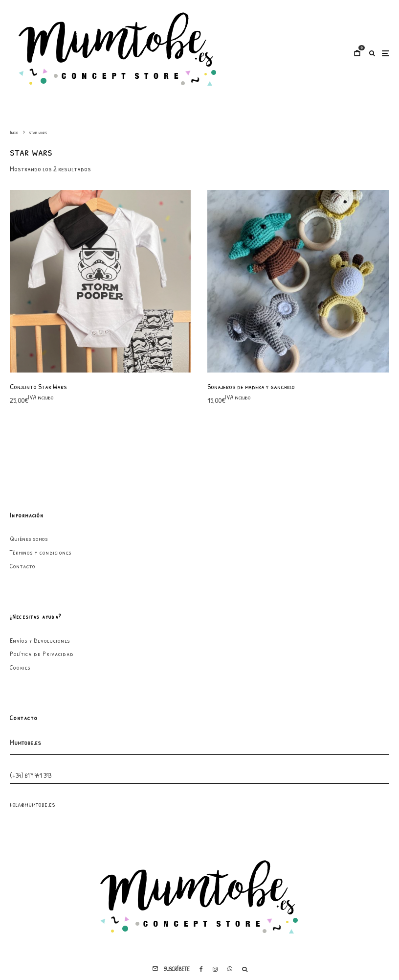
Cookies (20, 667)
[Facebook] (201, 969)
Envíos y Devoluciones (40, 640)
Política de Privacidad (42, 653)
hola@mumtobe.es (33, 804)
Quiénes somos (29, 538)
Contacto (23, 566)
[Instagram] (215, 969)
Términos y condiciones (41, 552)
